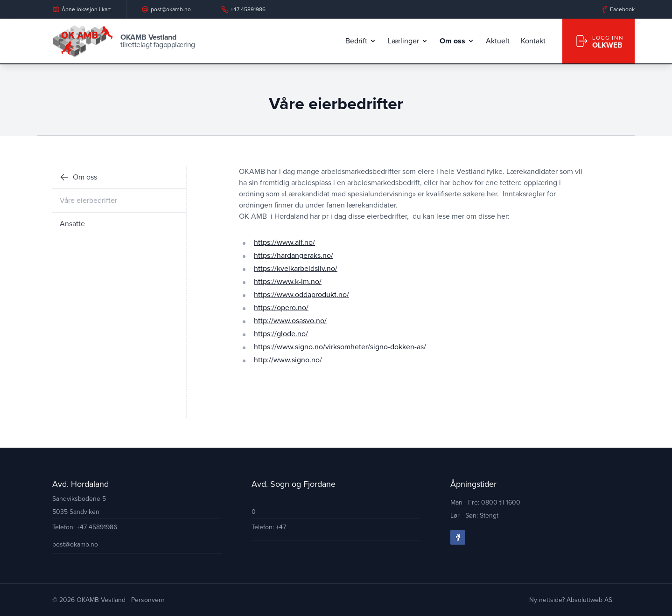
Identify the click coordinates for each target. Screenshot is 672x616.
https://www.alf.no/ (284, 242)
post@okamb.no (75, 544)
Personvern (148, 600)
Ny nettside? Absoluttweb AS (571, 600)
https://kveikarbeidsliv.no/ (296, 268)
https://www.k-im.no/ (288, 281)
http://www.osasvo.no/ (290, 321)
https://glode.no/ (281, 334)
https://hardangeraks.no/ (294, 255)
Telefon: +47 (269, 527)
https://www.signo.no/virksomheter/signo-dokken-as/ (340, 347)
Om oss (78, 177)
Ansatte (72, 224)
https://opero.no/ (281, 308)
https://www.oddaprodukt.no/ (301, 294)
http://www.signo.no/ (288, 360)
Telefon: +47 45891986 (85, 527)
